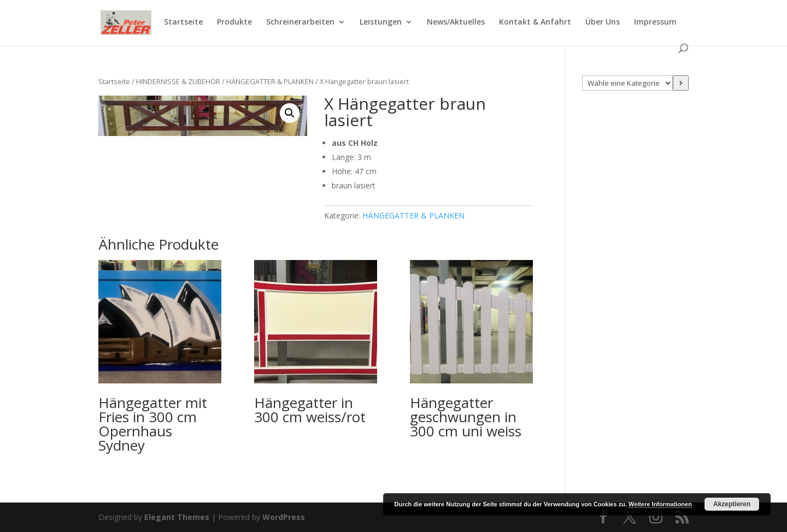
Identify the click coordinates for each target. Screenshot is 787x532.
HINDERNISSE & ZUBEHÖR (178, 81)
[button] (290, 113)
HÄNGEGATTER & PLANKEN (270, 81)
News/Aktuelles (456, 22)
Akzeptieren (732, 504)
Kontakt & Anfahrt (535, 22)
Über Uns (603, 22)
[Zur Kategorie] (681, 83)
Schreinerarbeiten (300, 22)
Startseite (183, 22)
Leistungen (381, 22)
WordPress (284, 517)
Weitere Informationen (660, 504)
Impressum (655, 22)
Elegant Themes (177, 517)
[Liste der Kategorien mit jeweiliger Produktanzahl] (628, 83)
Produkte (234, 22)
